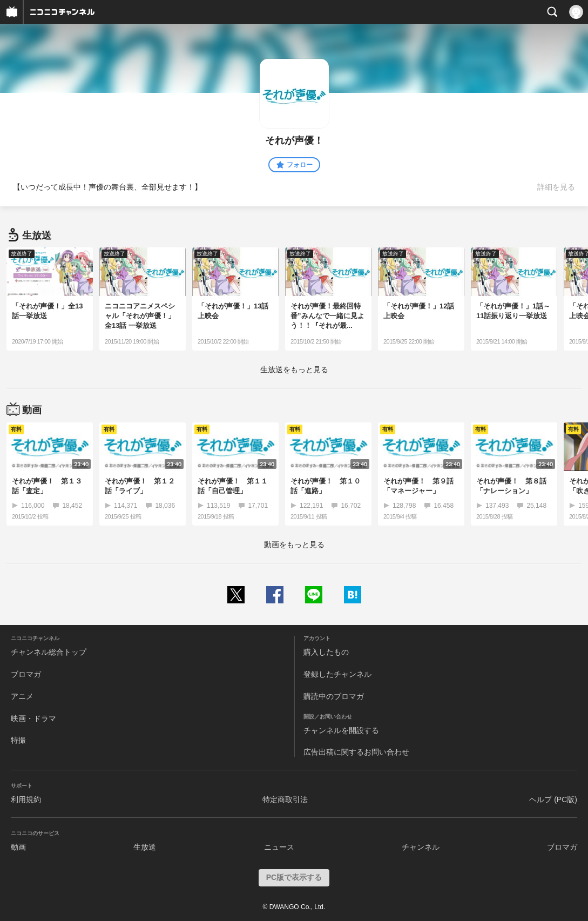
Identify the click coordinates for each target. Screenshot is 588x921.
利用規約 (26, 799)
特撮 (18, 740)
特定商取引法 (285, 799)
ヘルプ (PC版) (553, 799)
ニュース (279, 847)
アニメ (22, 696)
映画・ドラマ (33, 718)
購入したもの (326, 652)
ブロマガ (26, 674)
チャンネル (421, 847)
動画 (18, 847)
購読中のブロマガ (334, 696)
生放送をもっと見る (294, 369)
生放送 (145, 847)
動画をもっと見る (294, 544)
